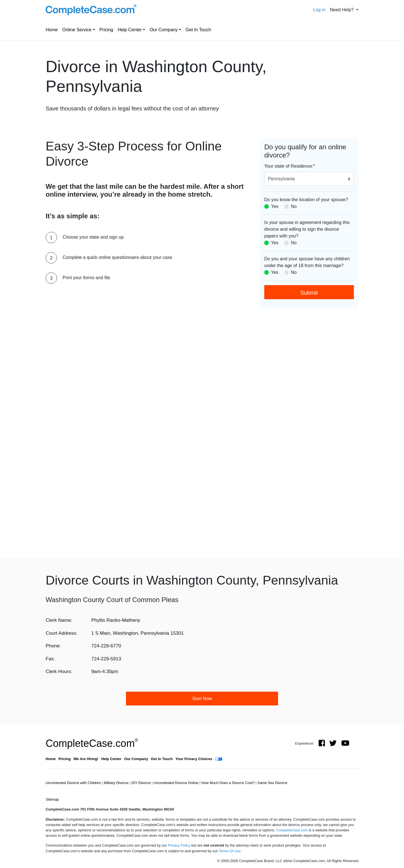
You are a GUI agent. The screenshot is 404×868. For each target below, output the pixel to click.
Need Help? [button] (342, 10)
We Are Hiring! (86, 759)
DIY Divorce (142, 783)
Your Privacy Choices (194, 759)
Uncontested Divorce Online (177, 783)
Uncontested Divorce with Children (74, 783)
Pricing (106, 30)
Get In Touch (198, 30)
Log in (319, 10)
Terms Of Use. (230, 851)
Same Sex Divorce (272, 783)
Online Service (77, 30)
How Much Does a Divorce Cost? (228, 783)
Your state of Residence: (290, 166)
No (294, 206)
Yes (275, 206)
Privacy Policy (179, 845)
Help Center (130, 30)
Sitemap (52, 799)
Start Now (202, 699)
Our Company (164, 30)
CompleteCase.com (92, 743)
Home (52, 30)
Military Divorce (117, 783)
